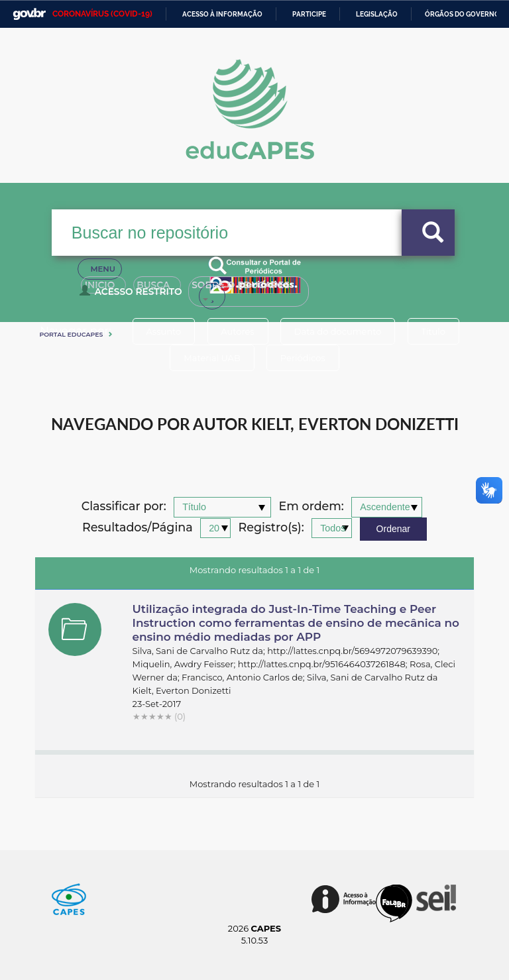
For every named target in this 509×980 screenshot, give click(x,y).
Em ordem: (311, 507)
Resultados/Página (138, 528)
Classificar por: (124, 507)
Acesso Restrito (133, 296)
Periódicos (303, 358)
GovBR (29, 14)
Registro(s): (271, 528)
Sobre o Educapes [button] (267, 290)
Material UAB (212, 358)
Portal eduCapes (71, 334)
